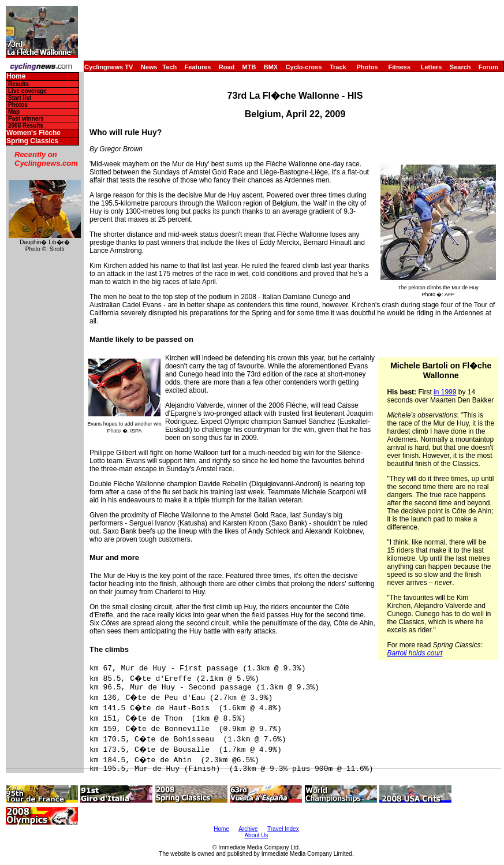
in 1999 (445, 392)
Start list (20, 98)
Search (460, 67)
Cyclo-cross (304, 67)
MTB (249, 67)
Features (198, 67)
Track (338, 67)
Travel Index (283, 829)
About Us (256, 835)
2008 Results (26, 126)
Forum (488, 67)
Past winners (26, 119)
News (149, 67)
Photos (367, 67)
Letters (432, 67)
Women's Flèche (33, 133)
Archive (248, 829)
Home (16, 77)
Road (227, 67)
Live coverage (27, 91)
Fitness (399, 67)
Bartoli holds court (415, 653)
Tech (169, 67)
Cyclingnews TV (109, 67)
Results (18, 84)
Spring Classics (32, 141)
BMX (271, 67)
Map (14, 112)
